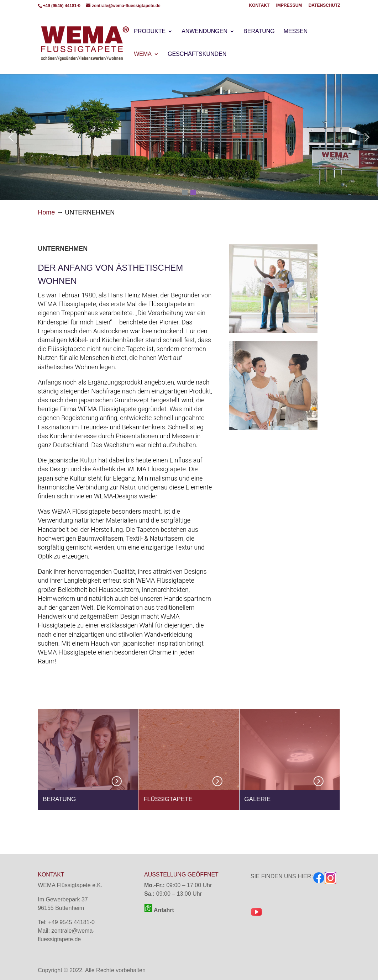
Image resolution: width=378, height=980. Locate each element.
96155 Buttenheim (61, 908)
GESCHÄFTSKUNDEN (197, 54)
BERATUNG (259, 31)
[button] (11, 137)
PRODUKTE (150, 31)
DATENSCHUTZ (324, 6)
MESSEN (296, 31)
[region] (189, 137)
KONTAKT (259, 6)
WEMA (143, 54)
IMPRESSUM (289, 6)
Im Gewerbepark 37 (63, 899)
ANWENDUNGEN (204, 31)
